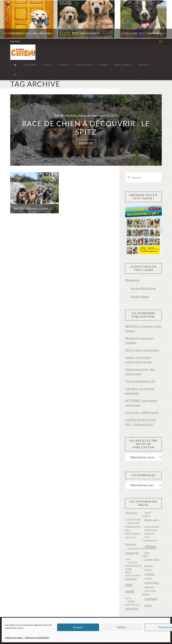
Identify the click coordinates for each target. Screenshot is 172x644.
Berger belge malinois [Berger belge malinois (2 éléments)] (134, 519)
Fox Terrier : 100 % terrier (142, 412)
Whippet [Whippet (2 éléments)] (131, 601)
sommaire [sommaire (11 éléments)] (151, 599)
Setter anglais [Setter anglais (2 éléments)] (150, 591)
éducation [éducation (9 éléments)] (132, 609)
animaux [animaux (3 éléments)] (146, 516)
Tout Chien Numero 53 (140, 381)
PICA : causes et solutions (142, 350)
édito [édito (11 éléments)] (148, 605)
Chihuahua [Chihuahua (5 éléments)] (131, 544)
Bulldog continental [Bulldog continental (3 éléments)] (134, 533)
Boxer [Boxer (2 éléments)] (128, 530)
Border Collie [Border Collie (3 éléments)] (133, 523)
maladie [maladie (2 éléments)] (128, 569)
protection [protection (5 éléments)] (131, 579)
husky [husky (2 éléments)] (128, 559)
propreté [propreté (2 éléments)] (148, 578)
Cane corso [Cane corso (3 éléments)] (130, 537)
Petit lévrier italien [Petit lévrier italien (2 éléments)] (133, 575)
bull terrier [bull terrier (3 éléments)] (149, 533)
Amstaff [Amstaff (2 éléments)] (148, 512)
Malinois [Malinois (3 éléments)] (148, 570)
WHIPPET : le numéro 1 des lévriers (143, 328)
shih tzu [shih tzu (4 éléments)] (146, 594)
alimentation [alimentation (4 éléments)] (131, 513)
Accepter (78, 627)
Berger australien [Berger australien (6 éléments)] (153, 520)
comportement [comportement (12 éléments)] (134, 553)
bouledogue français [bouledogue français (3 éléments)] (134, 526)
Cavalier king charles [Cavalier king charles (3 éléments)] (151, 540)
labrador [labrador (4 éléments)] (149, 566)
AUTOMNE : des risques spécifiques (141, 403)
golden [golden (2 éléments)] (145, 556)
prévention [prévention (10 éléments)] (152, 583)
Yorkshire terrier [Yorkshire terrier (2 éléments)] (132, 604)
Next (165, 19)
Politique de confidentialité (37, 638)
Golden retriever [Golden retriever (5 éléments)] (153, 559)
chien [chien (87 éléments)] (150, 546)
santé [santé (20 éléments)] (130, 591)
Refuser (122, 627)
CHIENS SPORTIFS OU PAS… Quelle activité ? (140, 422)
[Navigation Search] (15, 75)
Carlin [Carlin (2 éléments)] (147, 537)
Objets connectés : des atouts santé (140, 372)
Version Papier (140, 297)
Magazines (132, 280)
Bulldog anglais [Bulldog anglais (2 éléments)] (151, 530)
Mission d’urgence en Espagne (139, 340)
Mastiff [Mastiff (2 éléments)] (128, 572)
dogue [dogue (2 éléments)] (147, 553)
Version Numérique (143, 288)
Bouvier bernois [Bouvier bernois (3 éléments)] (152, 526)
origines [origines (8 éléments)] (149, 574)
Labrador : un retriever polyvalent (140, 391)
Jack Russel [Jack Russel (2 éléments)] (132, 562)
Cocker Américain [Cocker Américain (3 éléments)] (136, 548)
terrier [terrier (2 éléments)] (128, 598)
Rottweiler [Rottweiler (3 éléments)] (149, 587)
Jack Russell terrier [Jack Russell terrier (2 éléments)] (133, 565)
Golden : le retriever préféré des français (138, 360)
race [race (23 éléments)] (129, 584)
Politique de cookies (14, 638)
